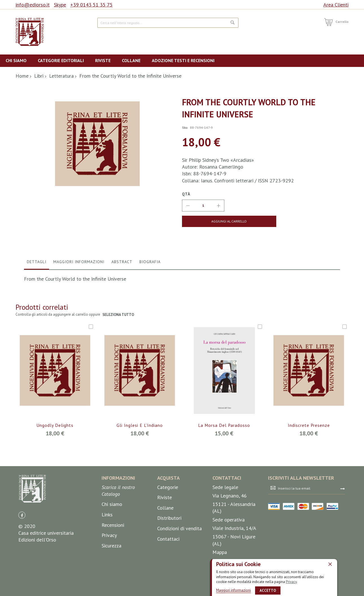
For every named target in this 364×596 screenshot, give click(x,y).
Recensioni (113, 554)
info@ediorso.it (33, 5)
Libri (39, 76)
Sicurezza (111, 574)
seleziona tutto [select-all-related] (118, 344)
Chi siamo (112, 533)
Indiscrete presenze (309, 454)
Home (22, 76)
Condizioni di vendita (179, 557)
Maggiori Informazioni (79, 291)
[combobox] (168, 23)
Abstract (122, 291)
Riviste (165, 526)
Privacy (291, 582)
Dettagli (37, 291)
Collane (165, 537)
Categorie (168, 516)
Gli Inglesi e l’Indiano (140, 454)
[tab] (37, 292)
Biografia (150, 291)
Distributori (169, 547)
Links (107, 543)
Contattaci (168, 568)
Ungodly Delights (55, 454)
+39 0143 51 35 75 (91, 5)
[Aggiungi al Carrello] (219, 221)
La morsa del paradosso (224, 454)
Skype (60, 5)
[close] (330, 564)
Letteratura (61, 76)
